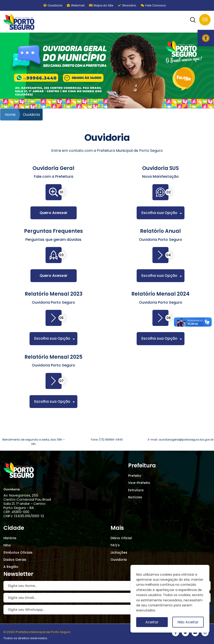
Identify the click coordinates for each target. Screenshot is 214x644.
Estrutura (136, 490)
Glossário (127, 5)
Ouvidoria (53, 5)
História (10, 538)
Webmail (76, 5)
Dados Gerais (15, 560)
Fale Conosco (153, 5)
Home (10, 115)
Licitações (119, 552)
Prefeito (135, 476)
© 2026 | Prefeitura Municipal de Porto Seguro (37, 632)
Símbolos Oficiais (18, 552)
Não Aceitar (188, 622)
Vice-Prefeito (139, 483)
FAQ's (115, 545)
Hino (7, 545)
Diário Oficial (121, 538)
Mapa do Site (101, 5)
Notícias (135, 497)
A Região (11, 567)
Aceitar (152, 622)
